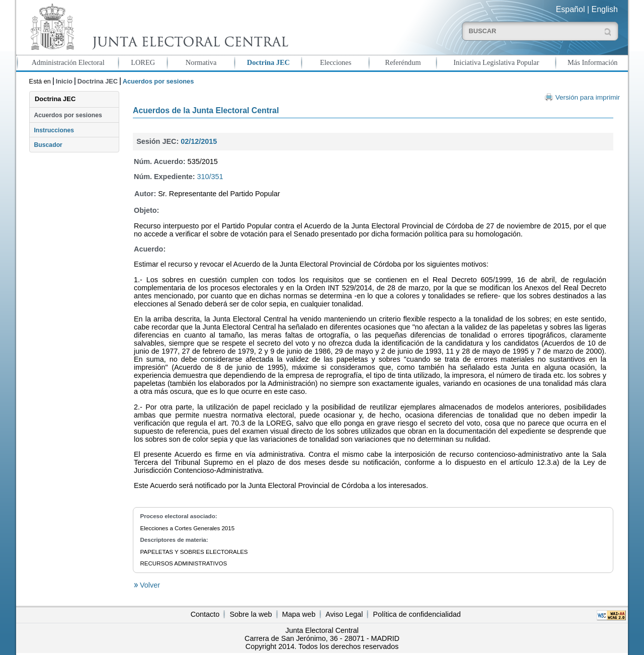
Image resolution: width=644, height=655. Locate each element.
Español (571, 9)
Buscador (48, 145)
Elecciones (336, 62)
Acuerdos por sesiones (68, 115)
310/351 (210, 177)
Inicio (64, 81)
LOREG (143, 62)
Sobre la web (251, 614)
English (605, 9)
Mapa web (299, 614)
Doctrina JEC (268, 62)
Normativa (201, 62)
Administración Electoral (68, 62)
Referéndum (403, 62)
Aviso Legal (344, 614)
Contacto (205, 614)
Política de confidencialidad (417, 614)
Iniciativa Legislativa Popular (496, 62)
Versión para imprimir (588, 97)
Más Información (593, 62)
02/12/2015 (199, 141)
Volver (149, 585)
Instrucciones (54, 130)
